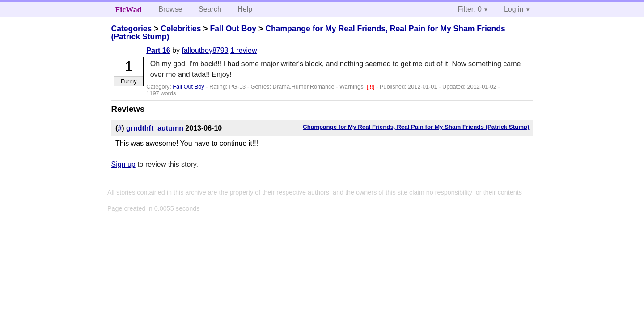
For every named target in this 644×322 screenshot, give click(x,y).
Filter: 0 (470, 9)
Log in (514, 9)
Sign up (123, 164)
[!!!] (371, 87)
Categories (131, 29)
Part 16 (158, 50)
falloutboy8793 (205, 50)
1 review (244, 50)
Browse (170, 9)
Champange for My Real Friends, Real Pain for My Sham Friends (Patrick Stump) (308, 33)
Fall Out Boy (233, 29)
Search (210, 9)
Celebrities (181, 29)
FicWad (129, 9)
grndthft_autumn (155, 128)
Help (245, 9)
